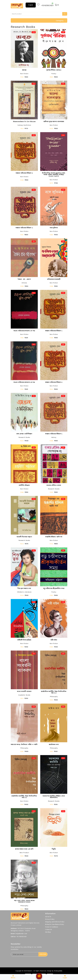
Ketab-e (30, 971)
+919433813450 (47, 5)
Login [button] (31, 5)
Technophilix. (58, 971)
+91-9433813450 (21, 937)
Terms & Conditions (52, 927)
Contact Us (49, 930)
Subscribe (43, 954)
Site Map (48, 932)
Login (65, 977)
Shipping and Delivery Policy (55, 922)
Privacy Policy (50, 919)
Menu (13, 977)
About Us (48, 917)
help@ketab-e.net (21, 934)
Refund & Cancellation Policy (55, 924)
